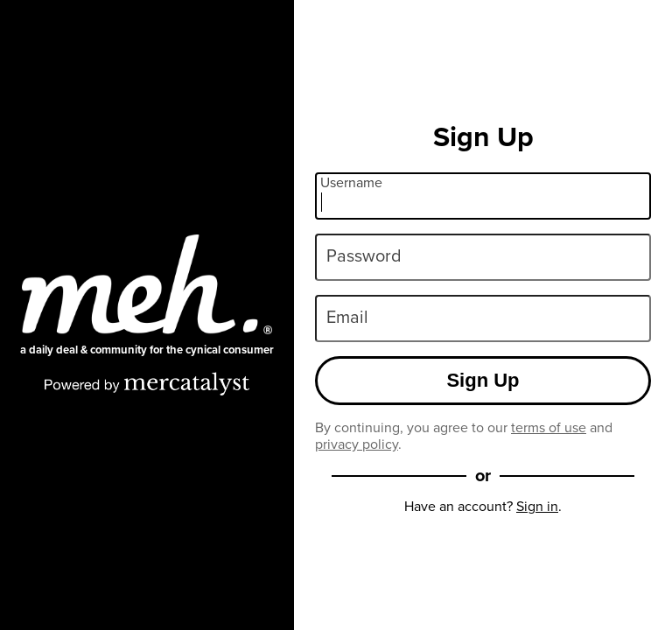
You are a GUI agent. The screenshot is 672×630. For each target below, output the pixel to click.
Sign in (537, 506)
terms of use (549, 427)
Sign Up (483, 380)
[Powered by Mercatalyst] (147, 383)
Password (364, 255)
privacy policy (357, 444)
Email (347, 317)
